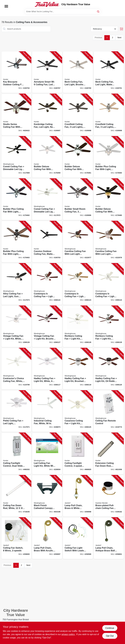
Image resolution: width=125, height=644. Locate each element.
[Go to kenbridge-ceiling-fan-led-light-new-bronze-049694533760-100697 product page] (47, 115)
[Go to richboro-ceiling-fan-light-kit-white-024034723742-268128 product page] (78, 327)
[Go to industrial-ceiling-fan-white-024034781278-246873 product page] (47, 411)
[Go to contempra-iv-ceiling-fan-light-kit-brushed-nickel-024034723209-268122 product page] (47, 284)
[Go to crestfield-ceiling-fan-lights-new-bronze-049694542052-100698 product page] (78, 115)
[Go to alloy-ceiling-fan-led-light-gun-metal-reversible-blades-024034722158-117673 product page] (16, 284)
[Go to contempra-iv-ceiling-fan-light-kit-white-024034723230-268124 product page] (109, 284)
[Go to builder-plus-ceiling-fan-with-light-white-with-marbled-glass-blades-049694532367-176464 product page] (109, 157)
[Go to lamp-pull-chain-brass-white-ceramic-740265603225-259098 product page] (78, 496)
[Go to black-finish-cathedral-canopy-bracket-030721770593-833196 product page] (47, 496)
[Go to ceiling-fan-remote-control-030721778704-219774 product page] (109, 411)
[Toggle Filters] (122, 29)
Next (119, 38)
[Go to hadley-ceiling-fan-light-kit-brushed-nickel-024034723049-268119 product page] (78, 369)
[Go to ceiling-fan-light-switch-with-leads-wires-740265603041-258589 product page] (78, 538)
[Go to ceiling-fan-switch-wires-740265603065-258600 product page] (16, 538)
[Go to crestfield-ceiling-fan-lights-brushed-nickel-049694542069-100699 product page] (109, 115)
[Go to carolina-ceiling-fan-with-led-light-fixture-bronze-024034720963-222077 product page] (78, 242)
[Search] (98, 11)
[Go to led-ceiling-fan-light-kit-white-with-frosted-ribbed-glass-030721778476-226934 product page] (47, 454)
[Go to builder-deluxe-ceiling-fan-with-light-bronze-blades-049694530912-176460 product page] (109, 199)
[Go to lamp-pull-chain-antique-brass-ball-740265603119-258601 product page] (109, 538)
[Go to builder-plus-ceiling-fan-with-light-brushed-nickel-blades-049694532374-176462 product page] (16, 199)
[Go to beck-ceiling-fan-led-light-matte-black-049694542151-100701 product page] (109, 72)
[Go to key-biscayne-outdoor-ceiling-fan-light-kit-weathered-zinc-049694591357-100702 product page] (16, 72)
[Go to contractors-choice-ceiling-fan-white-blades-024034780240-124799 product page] (16, 369)
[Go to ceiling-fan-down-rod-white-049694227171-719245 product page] (16, 496)
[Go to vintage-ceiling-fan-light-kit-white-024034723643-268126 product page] (16, 327)
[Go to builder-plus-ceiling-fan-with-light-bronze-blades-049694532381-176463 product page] (16, 242)
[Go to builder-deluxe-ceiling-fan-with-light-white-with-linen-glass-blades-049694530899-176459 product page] (47, 157)
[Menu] (6, 6)
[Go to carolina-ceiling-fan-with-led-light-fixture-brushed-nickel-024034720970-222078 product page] (109, 242)
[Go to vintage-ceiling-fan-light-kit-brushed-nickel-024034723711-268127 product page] (47, 327)
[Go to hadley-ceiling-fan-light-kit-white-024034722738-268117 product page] (47, 369)
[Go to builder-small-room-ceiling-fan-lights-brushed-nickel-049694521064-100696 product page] (78, 199)
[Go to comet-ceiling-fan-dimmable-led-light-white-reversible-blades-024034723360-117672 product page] (47, 199)
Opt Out (110, 636)
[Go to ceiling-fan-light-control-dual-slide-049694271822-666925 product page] (78, 454)
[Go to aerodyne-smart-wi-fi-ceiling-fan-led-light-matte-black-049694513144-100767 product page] (47, 72)
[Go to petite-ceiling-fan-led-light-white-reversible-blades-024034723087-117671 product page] (16, 411)
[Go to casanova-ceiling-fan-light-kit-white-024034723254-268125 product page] (78, 411)
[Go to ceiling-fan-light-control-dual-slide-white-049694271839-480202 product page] (16, 454)
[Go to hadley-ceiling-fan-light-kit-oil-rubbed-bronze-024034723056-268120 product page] (109, 369)
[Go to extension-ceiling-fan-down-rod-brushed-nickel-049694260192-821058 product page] (109, 454)
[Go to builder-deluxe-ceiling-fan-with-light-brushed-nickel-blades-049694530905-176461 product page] (78, 157)
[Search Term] (63, 11)
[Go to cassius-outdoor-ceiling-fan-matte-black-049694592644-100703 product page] (47, 242)
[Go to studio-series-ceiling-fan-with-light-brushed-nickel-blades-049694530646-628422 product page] (16, 115)
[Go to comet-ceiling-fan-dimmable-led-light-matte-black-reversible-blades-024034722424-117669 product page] (16, 157)
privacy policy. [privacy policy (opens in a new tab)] (68, 634)
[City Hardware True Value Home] (47, 4)
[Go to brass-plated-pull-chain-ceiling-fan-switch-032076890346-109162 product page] (109, 496)
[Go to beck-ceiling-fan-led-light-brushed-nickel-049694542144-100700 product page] (78, 72)
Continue (110, 628)
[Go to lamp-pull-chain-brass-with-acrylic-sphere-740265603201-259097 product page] (47, 538)
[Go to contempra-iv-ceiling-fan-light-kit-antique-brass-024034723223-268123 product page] (78, 284)
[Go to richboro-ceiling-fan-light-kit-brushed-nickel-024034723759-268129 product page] (109, 327)
